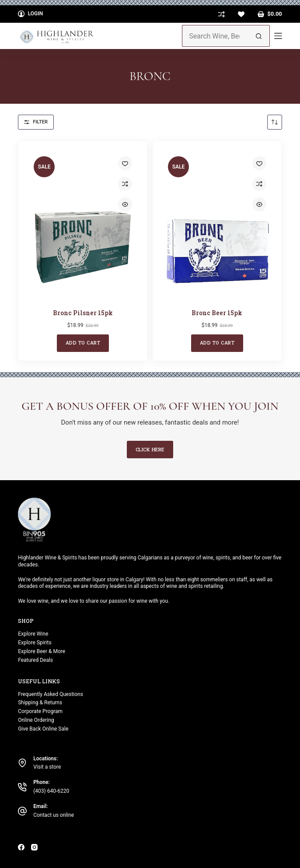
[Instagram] (34, 847)
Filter (36, 122)
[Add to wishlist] (125, 163)
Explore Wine (33, 634)
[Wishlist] (241, 14)
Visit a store (47, 767)
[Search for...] (215, 36)
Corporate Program (40, 711)
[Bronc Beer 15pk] (217, 224)
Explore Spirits (35, 643)
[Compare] (222, 14)
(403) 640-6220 (51, 791)
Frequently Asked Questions (51, 694)
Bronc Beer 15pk (217, 313)
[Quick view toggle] (125, 204)
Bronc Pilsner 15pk (83, 313)
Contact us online (54, 815)
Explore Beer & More (42, 651)
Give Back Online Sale (43, 729)
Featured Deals (35, 660)
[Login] (30, 14)
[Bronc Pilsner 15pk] (83, 224)
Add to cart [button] (83, 343)
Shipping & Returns (40, 703)
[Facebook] (21, 847)
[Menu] (278, 36)
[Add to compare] (125, 184)
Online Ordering (36, 720)
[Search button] (259, 36)
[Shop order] (275, 122)
